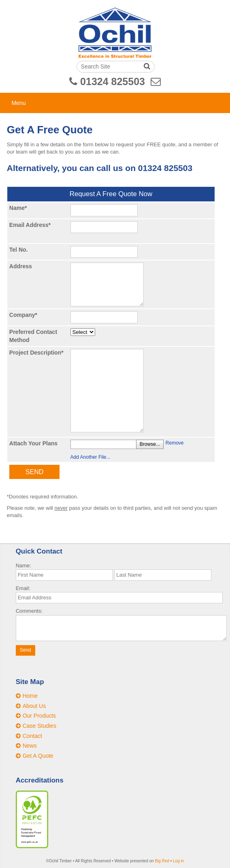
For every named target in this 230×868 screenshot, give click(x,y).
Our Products (39, 716)
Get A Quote (38, 756)
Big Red (162, 861)
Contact (32, 736)
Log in (178, 861)
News (30, 746)
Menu (18, 103)
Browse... (150, 444)
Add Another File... (91, 457)
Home (30, 696)
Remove (175, 443)
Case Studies (39, 726)
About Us (34, 706)
